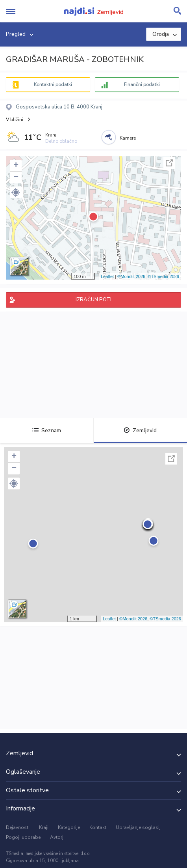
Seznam (47, 430)
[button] (16, 192)
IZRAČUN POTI (93, 300)
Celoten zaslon (169, 163)
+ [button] (16, 166)
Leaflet (107, 276)
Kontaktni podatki (53, 84)
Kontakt (98, 827)
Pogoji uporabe (23, 837)
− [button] (16, 177)
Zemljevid (140, 430)
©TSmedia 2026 (163, 276)
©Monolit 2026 (131, 276)
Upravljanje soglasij (138, 827)
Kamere (128, 138)
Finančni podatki (142, 84)
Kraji (44, 827)
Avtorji (57, 837)
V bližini (15, 119)
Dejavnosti (18, 827)
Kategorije (69, 827)
